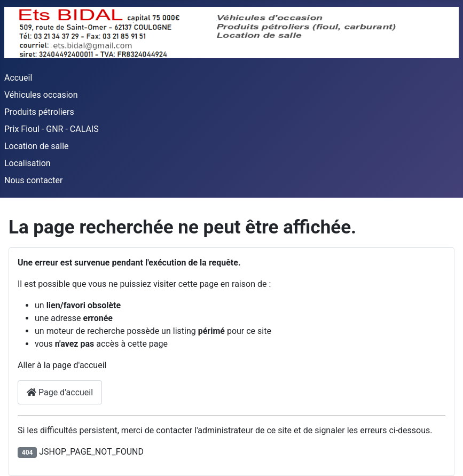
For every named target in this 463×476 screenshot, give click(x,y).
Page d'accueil (60, 392)
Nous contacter (33, 180)
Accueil (18, 78)
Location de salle (37, 146)
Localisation (28, 163)
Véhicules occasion (41, 95)
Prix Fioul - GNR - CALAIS (52, 129)
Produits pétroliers (39, 112)
